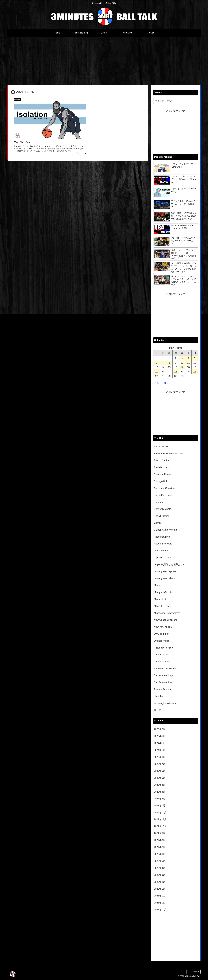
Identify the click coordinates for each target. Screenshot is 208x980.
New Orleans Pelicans (166, 620)
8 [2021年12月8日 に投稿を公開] (169, 363)
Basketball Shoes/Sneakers (168, 454)
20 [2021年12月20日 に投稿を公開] (157, 372)
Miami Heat (160, 599)
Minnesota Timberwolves (167, 613)
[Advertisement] (104, 62)
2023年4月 (160, 785)
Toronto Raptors (162, 689)
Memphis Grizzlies (164, 592)
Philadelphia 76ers (164, 648)
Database (159, 502)
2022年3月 (160, 875)
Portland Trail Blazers (165, 669)
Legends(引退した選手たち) (169, 564)
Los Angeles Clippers (165, 571)
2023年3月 (160, 792)
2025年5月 (160, 736)
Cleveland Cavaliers (164, 488)
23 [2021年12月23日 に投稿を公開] (176, 372)
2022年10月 (160, 826)
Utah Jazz (159, 696)
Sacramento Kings (164, 675)
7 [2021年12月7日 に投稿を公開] (163, 363)
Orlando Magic (162, 641)
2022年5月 (160, 861)
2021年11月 (160, 903)
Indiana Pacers (162, 551)
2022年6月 (160, 854)
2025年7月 (160, 729)
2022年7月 (160, 847)
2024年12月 (160, 743)
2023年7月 (160, 764)
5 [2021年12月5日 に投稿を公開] (195, 358)
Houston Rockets (163, 544)
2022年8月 (160, 840)
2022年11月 (160, 819)
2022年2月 (160, 882)
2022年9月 (160, 833)
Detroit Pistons (162, 516)
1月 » (165, 383)
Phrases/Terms (162, 662)
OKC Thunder (161, 634)
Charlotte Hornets (163, 474)
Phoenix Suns (161, 655)
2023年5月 (160, 778)
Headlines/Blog (162, 537)
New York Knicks (163, 627)
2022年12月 (160, 813)
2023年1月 (160, 806)
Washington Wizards (165, 703)
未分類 (157, 710)
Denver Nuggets (162, 509)
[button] (195, 101)
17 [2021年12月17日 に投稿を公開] (182, 367)
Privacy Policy (193, 972)
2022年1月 (160, 889)
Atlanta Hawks (162, 447)
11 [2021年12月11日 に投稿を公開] (188, 363)
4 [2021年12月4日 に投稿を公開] (188, 358)
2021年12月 (160, 896)
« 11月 (157, 383)
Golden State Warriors (166, 530)
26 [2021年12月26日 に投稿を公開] (195, 372)
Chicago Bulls (161, 481)
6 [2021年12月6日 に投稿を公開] (157, 363)
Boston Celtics (162, 460)
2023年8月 (160, 757)
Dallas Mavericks (163, 495)
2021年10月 (160, 910)
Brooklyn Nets (161, 467)
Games (158, 523)
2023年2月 (160, 799)
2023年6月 (160, 771)
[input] (176, 101)
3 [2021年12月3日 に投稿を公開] (182, 358)
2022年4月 (160, 868)
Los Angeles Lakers (164, 578)
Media (157, 585)
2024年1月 (160, 750)
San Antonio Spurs (164, 682)
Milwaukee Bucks (163, 606)
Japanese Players (163, 558)
